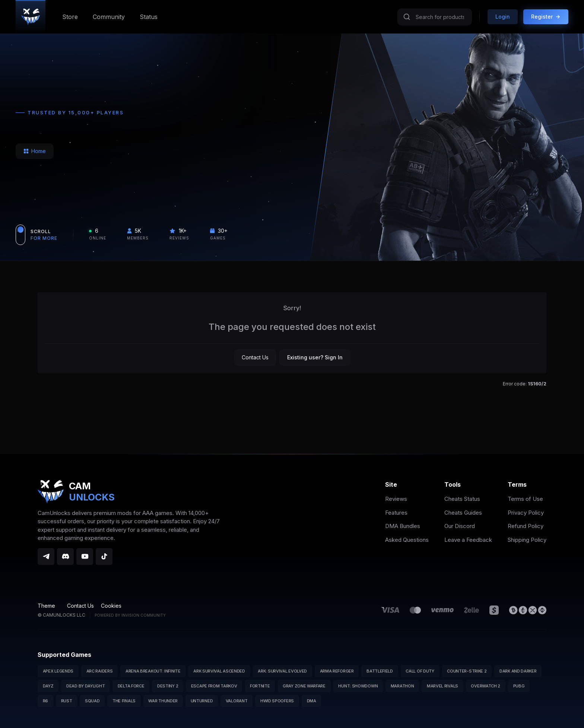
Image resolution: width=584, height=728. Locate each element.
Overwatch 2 (485, 686)
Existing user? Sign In (315, 357)
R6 (45, 701)
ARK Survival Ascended (219, 671)
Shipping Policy (527, 540)
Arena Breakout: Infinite (153, 671)
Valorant (237, 701)
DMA (312, 701)
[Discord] (65, 557)
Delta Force (131, 686)
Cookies (111, 606)
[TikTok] (104, 557)
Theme (49, 606)
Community (109, 17)
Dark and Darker (518, 671)
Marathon (402, 686)
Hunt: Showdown (358, 686)
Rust (67, 701)
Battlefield (380, 671)
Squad (92, 701)
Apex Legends (58, 671)
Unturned (202, 701)
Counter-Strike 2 (467, 671)
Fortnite (260, 686)
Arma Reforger (337, 671)
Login (503, 17)
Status (149, 17)
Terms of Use (525, 499)
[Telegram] (46, 557)
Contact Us (255, 357)
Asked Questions (407, 540)
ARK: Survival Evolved (282, 671)
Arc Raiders (100, 671)
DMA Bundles (403, 526)
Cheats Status (462, 499)
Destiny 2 (168, 686)
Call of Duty (420, 671)
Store (70, 17)
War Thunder (163, 701)
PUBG (519, 686)
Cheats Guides (463, 513)
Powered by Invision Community (130, 615)
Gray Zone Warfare (304, 686)
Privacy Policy (526, 513)
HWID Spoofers (277, 701)
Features (396, 513)
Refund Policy (526, 526)
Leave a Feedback (468, 540)
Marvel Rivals (442, 686)
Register (546, 17)
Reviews (396, 499)
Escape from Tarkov (214, 686)
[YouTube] (85, 557)
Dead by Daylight (85, 686)
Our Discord (460, 526)
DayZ (48, 686)
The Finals (124, 701)
